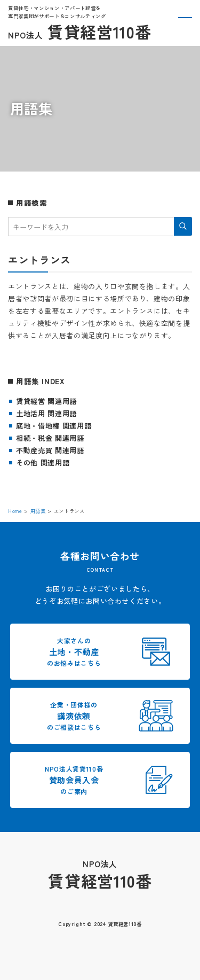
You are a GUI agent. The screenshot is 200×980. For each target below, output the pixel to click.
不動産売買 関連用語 (50, 450)
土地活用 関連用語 (46, 413)
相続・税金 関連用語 (50, 438)
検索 (183, 226)
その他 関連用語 (43, 462)
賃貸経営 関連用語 (46, 401)
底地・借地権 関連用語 (54, 426)
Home (15, 511)
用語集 (38, 511)
